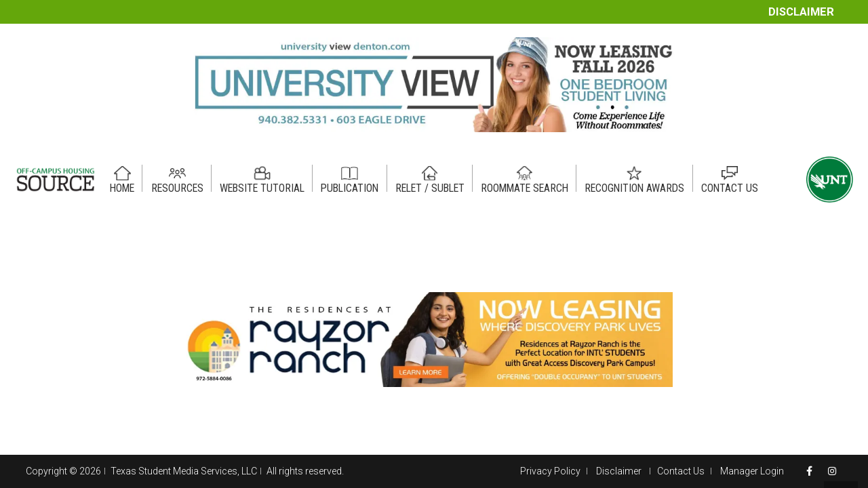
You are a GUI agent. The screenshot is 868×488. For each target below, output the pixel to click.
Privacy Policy (550, 471)
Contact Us (681, 471)
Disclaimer (801, 12)
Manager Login (752, 471)
